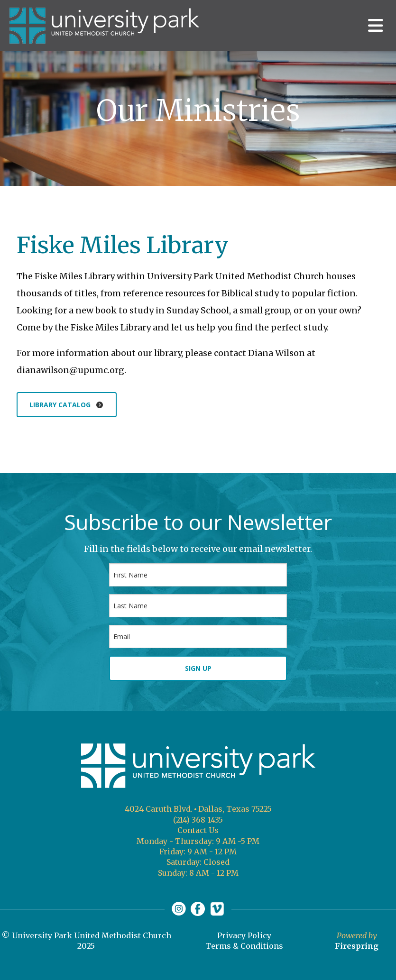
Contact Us (198, 830)
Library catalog (67, 405)
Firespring (357, 946)
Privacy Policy (244, 935)
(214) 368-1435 (198, 820)
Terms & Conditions (244, 946)
